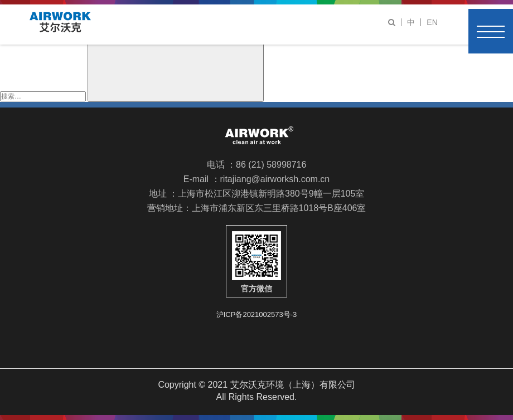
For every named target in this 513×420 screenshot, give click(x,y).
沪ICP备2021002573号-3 (257, 314)
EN (432, 22)
